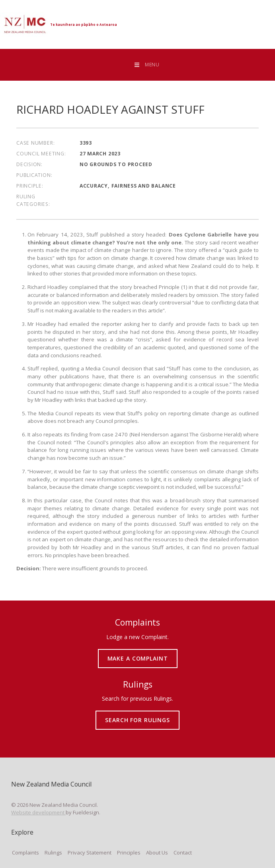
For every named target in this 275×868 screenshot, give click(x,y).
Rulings (53, 852)
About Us (157, 852)
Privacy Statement (90, 852)
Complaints (25, 852)
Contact (183, 852)
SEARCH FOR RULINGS (137, 714)
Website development (38, 812)
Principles (129, 852)
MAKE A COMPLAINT (137, 652)
